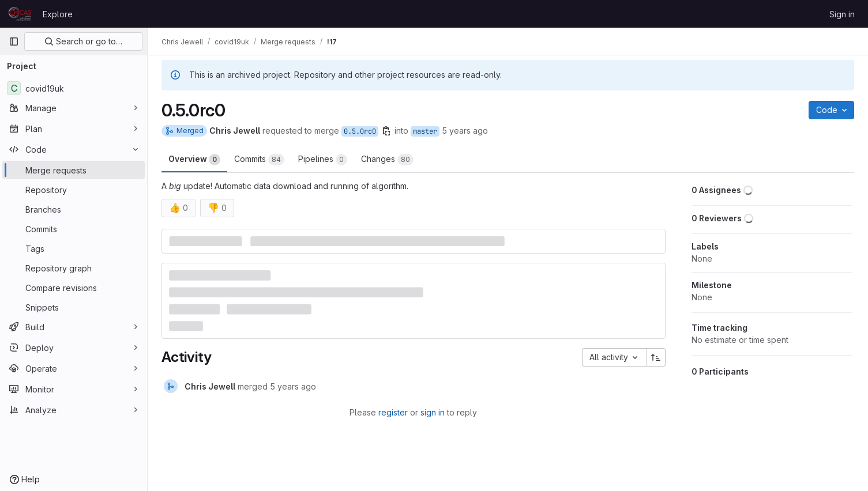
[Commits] (74, 229)
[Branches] (74, 209)
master (425, 131)
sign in (433, 412)
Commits (259, 160)
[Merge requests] (74, 170)
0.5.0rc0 (360, 131)
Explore (58, 14)
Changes (387, 160)
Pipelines (323, 160)
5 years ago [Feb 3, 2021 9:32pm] (465, 131)
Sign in (842, 14)
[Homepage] (20, 14)
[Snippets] (74, 307)
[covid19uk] (74, 88)
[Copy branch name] (386, 131)
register (393, 412)
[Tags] (74, 248)
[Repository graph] (74, 268)
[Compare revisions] (74, 288)
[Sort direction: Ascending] (656, 357)
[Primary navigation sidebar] (14, 41)
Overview (194, 160)
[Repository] (74, 190)
